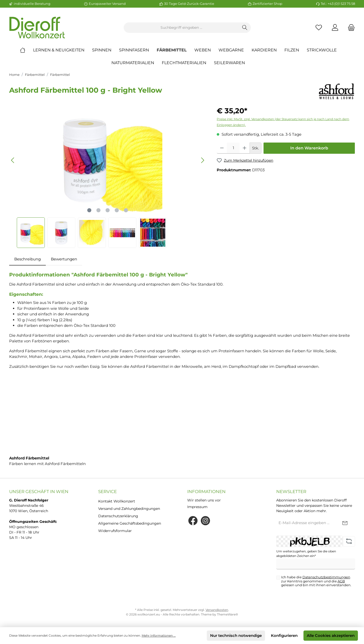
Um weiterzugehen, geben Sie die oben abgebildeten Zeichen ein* (306, 554)
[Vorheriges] (13, 160)
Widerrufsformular (115, 531)
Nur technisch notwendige (236, 635)
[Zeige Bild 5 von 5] (126, 210)
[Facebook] (193, 521)
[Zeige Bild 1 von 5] (89, 210)
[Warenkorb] (350, 28)
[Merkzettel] (319, 28)
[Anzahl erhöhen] (245, 148)
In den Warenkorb (309, 148)
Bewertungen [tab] (64, 259)
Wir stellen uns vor (204, 500)
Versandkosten (217, 610)
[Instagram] (205, 521)
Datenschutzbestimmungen (326, 577)
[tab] (27, 259)
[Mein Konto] (335, 28)
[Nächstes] (202, 160)
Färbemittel (35, 75)
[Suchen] (245, 28)
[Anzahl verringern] (222, 148)
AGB (341, 581)
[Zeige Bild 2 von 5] (98, 210)
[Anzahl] (233, 148)
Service (107, 492)
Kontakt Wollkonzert (117, 501)
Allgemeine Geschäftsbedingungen (130, 523)
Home (14, 75)
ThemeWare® (228, 614)
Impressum (197, 507)
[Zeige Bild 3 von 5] (108, 210)
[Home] (26, 50)
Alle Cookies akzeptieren (331, 635)
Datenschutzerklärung (118, 516)
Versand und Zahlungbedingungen (129, 509)
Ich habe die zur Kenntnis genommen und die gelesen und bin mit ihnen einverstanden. (316, 581)
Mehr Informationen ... (159, 635)
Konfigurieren (284, 635)
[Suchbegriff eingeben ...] (181, 28)
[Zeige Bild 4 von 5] (117, 210)
